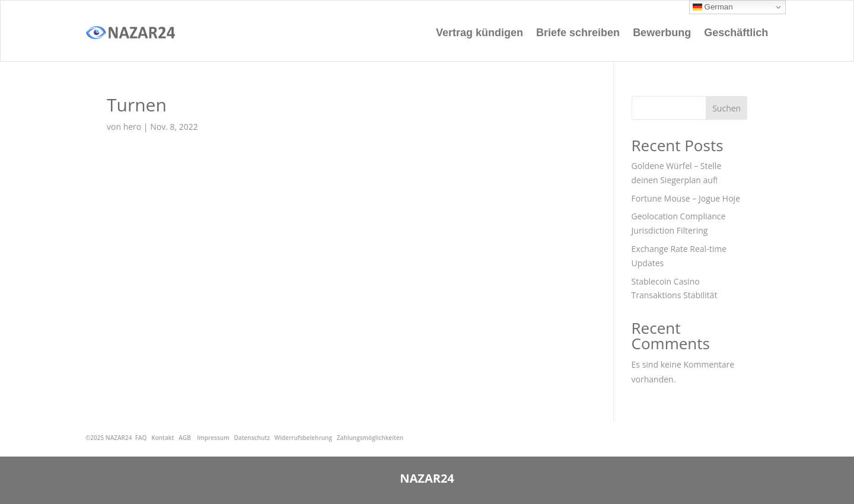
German (713, 7)
